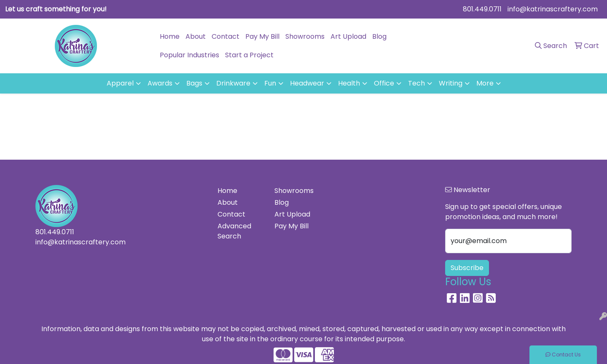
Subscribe (467, 268)
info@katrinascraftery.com (553, 9)
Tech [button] (416, 83)
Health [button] (349, 83)
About (196, 36)
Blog (379, 36)
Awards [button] (160, 83)
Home (170, 36)
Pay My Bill (262, 36)
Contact (226, 36)
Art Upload (348, 36)
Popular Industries (189, 55)
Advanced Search (234, 231)
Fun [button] (270, 83)
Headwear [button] (307, 83)
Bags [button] (194, 83)
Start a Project (249, 55)
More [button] (485, 83)
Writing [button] (451, 83)
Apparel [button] (120, 83)
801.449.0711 (482, 9)
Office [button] (384, 83)
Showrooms (305, 36)
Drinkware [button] (233, 83)
